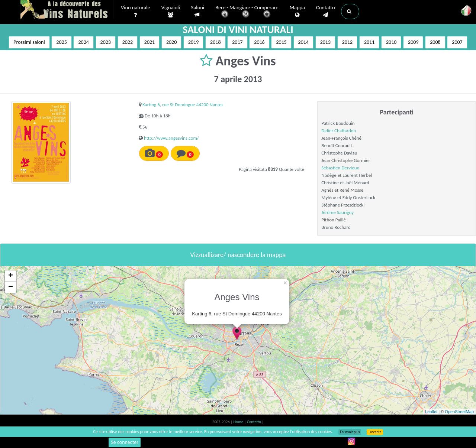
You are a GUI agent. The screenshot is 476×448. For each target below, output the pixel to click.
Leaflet (431, 412)
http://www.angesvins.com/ (171, 138)
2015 (281, 42)
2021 (149, 42)
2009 (413, 42)
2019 (193, 42)
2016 (259, 42)
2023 (106, 42)
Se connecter (125, 442)
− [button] (11, 287)
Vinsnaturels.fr (67, 10)
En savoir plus (350, 432)
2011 (369, 42)
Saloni (198, 11)
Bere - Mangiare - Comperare (247, 12)
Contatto (326, 12)
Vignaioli (171, 12)
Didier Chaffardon (339, 131)
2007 (457, 42)
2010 (391, 42)
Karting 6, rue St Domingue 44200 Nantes (183, 105)
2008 (435, 42)
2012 (347, 42)
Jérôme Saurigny (337, 212)
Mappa (297, 12)
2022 (128, 42)
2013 (325, 42)
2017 (237, 42)
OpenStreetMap (459, 412)
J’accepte (375, 432)
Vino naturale (136, 12)
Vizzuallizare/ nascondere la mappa (238, 255)
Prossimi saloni (29, 42)
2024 (83, 42)
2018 (215, 42)
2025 (61, 42)
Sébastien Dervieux (340, 168)
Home (239, 422)
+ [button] (11, 276)
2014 (303, 42)
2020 (171, 42)
